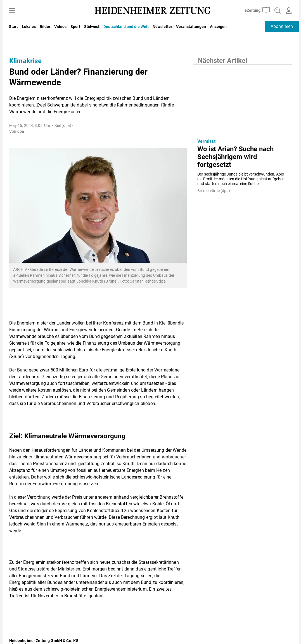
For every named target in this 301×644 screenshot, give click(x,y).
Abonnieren (282, 26)
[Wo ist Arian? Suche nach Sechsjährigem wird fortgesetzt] (243, 100)
